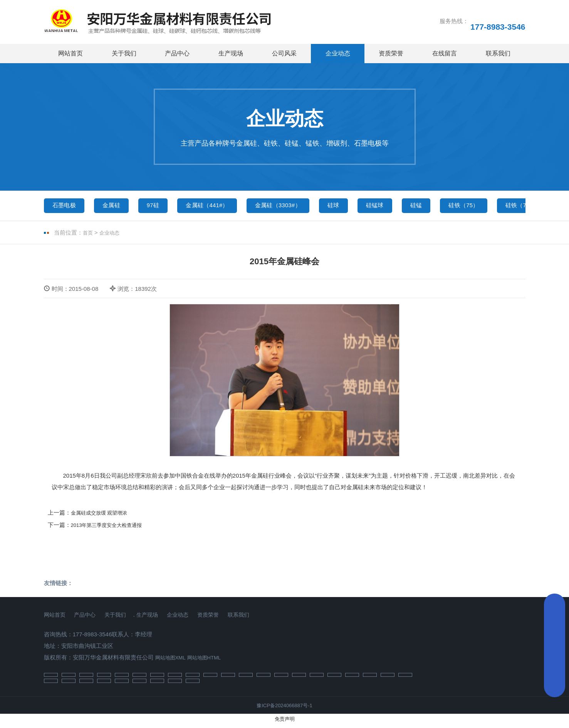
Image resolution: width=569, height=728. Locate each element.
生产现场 (231, 53)
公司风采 (284, 53)
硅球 (368, 207)
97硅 (166, 207)
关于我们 (124, 53)
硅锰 (460, 207)
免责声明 (285, 723)
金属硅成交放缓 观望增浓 (103, 516)
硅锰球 (414, 207)
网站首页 (70, 53)
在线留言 (445, 53)
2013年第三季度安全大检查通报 (112, 528)
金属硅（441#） (227, 207)
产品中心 (177, 53)
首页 (89, 236)
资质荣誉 (391, 53)
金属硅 (120, 207)
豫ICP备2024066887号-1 (284, 710)
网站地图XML (173, 661)
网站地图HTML (211, 661)
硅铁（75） (514, 207)
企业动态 (338, 53)
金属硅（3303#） (306, 207)
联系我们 (498, 53)
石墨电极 (67, 207)
